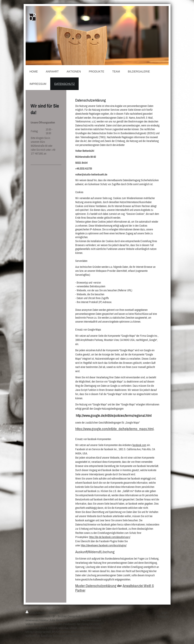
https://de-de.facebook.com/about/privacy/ (110, 537)
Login (165, 612)
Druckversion (36, 612)
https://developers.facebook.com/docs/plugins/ (104, 545)
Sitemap (54, 612)
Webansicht (163, 616)
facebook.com (139, 445)
